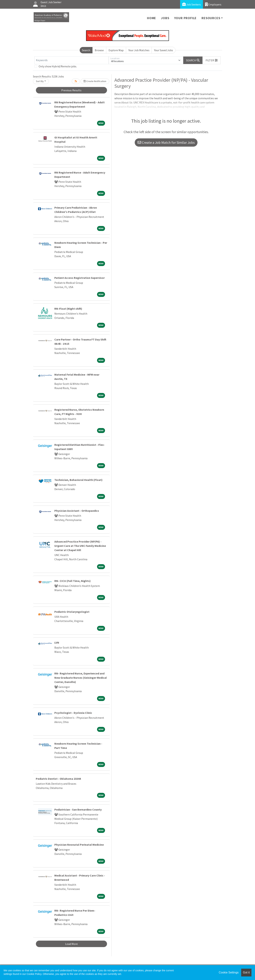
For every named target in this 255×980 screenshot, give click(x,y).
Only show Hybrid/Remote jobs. (58, 66)
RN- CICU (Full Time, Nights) (73, 581)
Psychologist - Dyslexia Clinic (73, 713)
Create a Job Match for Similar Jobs (166, 142)
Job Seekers (192, 4)
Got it (246, 972)
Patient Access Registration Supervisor (80, 278)
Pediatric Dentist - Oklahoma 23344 (58, 779)
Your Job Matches (139, 50)
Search (86, 50)
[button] (212, 60)
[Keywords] (72, 60)
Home (151, 18)
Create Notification (95, 81)
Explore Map (116, 50)
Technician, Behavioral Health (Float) (78, 480)
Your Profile (185, 18)
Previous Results (71, 90)
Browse (99, 50)
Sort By (40, 81)
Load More (71, 944)
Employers (213, 4)
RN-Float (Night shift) (68, 309)
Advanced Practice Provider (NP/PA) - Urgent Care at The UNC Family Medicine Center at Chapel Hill (80, 546)
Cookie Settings (229, 972)
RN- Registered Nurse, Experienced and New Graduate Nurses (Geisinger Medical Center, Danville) (81, 678)
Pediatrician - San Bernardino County (78, 809)
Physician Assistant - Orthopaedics (77, 511)
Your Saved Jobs (164, 50)
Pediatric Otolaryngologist (72, 612)
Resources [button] (211, 18)
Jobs (165, 18)
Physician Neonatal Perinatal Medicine (79, 845)
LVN (57, 643)
